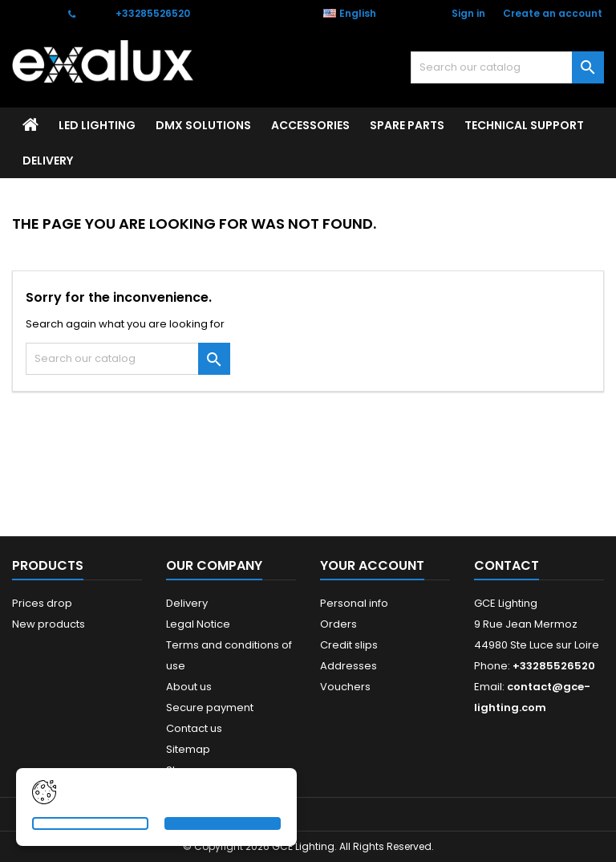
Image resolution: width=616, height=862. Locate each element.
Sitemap (188, 749)
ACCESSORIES (310, 125)
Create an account (553, 13)
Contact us (194, 728)
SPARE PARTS (407, 125)
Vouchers (345, 687)
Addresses (349, 666)
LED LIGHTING (97, 125)
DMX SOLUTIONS (203, 125)
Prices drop (42, 603)
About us (189, 687)
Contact (32, 13)
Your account (372, 565)
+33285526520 (153, 13)
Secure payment (210, 707)
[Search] (507, 67)
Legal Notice (198, 624)
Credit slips (349, 645)
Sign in (468, 13)
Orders (338, 624)
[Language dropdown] (358, 14)
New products (49, 624)
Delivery (48, 161)
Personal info (354, 603)
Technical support (524, 125)
